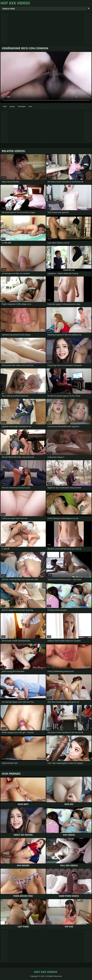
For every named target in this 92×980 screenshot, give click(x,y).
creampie (21, 106)
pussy (12, 106)
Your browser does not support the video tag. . (46, 77)
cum (30, 106)
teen (5, 106)
